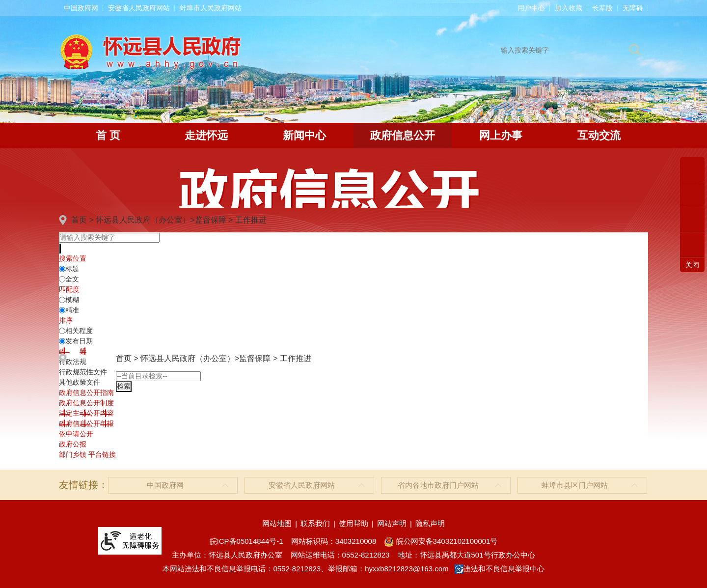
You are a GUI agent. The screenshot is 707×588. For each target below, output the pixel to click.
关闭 (692, 265)
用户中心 (531, 8)
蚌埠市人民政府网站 (211, 8)
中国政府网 (81, 8)
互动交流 (599, 135)
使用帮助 (353, 523)
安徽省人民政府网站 (139, 8)
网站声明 (392, 523)
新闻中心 (304, 135)
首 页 (108, 135)
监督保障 (211, 220)
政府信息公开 (403, 135)
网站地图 (277, 523)
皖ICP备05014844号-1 (246, 541)
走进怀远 (206, 135)
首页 (79, 220)
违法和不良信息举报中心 (500, 569)
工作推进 (251, 220)
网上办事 (501, 135)
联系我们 (315, 523)
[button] (602, 8)
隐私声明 (430, 523)
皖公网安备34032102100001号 (441, 541)
